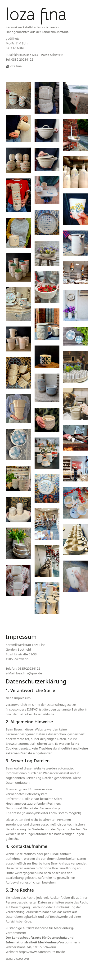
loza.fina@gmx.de (29, 673)
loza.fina (14, 66)
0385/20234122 (29, 668)
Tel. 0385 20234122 (19, 59)
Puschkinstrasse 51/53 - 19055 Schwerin (34, 55)
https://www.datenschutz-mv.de (42, 952)
